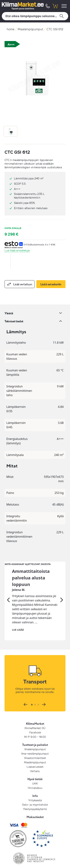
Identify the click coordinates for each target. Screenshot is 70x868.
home (11, 29)
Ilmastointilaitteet (35, 749)
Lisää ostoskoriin (51, 284)
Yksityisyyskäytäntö (35, 800)
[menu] (65, 6)
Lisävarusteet (35, 758)
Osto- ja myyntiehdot (35, 796)
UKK (35, 775)
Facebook (35, 724)
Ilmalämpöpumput (35, 740)
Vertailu (35, 762)
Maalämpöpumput (30, 29)
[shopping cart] (55, 6)
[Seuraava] (62, 591)
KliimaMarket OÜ (35, 719)
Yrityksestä (35, 791)
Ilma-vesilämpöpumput (35, 745)
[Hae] (35, 16)
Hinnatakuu (35, 779)
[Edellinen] (8, 591)
